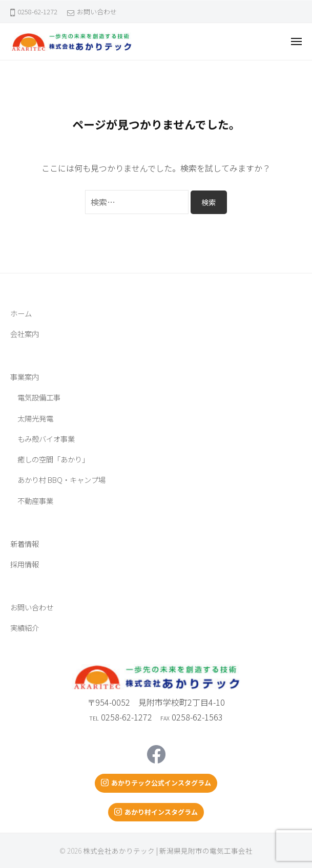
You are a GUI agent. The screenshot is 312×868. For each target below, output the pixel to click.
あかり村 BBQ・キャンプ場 (61, 480)
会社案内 (25, 334)
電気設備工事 (39, 397)
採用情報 (25, 564)
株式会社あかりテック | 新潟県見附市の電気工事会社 (168, 851)
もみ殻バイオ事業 (46, 439)
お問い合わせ (97, 12)
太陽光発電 (35, 418)
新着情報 (25, 544)
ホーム (21, 313)
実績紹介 (25, 628)
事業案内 (25, 377)
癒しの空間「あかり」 (53, 459)
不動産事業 (35, 501)
